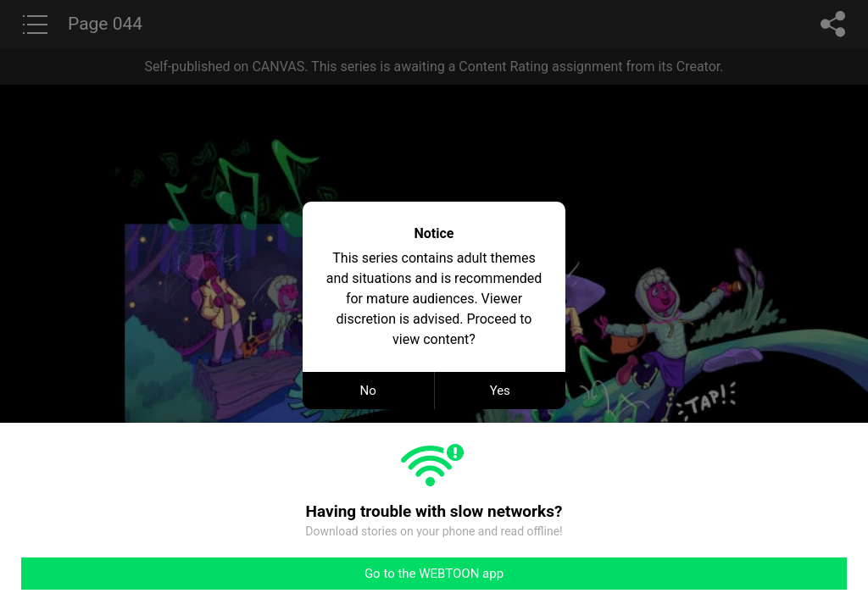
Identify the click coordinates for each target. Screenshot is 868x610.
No (368, 391)
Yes (500, 391)
